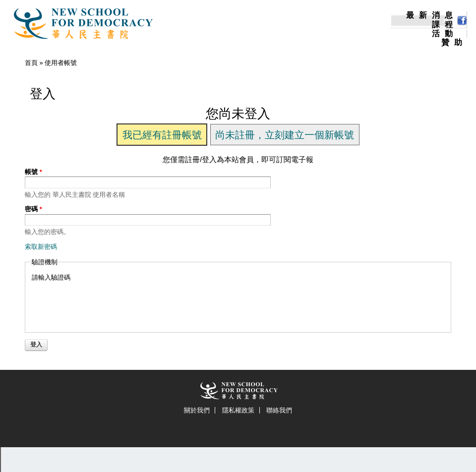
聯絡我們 (279, 410)
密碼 (33, 209)
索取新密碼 (41, 247)
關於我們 (197, 410)
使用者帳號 (61, 63)
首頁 (31, 63)
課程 (445, 25)
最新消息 (432, 15)
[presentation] (107, 301)
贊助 (454, 43)
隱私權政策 (238, 410)
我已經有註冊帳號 (162, 135)
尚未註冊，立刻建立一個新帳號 (285, 135)
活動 (445, 34)
